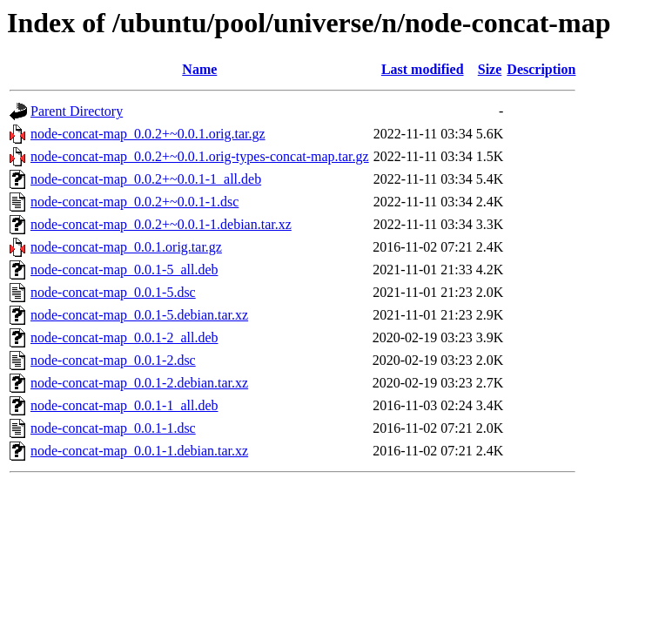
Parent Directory (77, 111)
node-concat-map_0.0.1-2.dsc (113, 360)
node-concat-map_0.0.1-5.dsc (113, 292)
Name (199, 69)
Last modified (423, 69)
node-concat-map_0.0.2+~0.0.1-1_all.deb (146, 179)
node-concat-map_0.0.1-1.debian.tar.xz (139, 451)
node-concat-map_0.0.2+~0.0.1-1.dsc (134, 202)
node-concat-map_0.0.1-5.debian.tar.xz (139, 315)
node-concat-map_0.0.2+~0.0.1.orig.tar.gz (148, 134)
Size (490, 69)
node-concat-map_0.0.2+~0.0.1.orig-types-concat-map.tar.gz (200, 156)
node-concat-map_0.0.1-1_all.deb (124, 405)
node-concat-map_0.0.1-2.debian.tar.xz (139, 383)
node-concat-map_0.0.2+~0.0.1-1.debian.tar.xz (161, 224)
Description (541, 69)
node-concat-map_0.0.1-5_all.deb (124, 270)
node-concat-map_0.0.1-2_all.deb (124, 337)
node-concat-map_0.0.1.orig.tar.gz (126, 247)
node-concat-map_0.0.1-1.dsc (113, 428)
